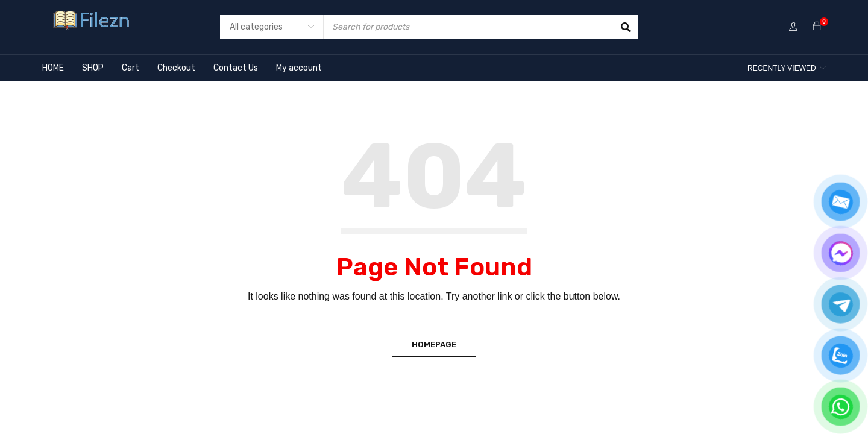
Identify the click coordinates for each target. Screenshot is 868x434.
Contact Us (236, 68)
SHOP (93, 68)
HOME (53, 68)
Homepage (434, 344)
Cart (131, 68)
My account (299, 68)
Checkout (176, 68)
